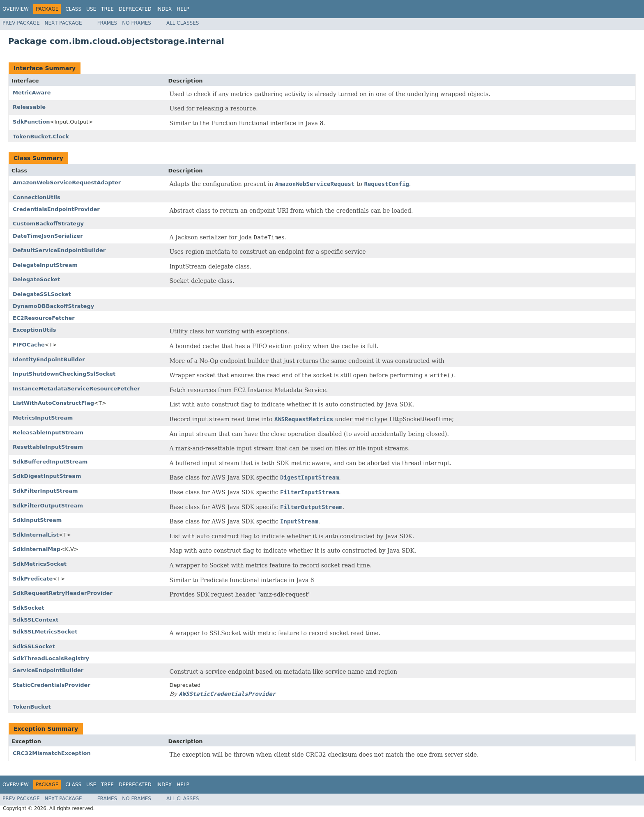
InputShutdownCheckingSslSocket (64, 374)
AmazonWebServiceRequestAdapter (67, 182)
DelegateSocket (36, 279)
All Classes (183, 23)
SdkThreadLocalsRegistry (51, 658)
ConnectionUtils (37, 197)
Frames (107, 23)
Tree (107, 9)
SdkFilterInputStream (45, 491)
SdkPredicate (33, 579)
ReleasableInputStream (48, 433)
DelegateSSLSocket (42, 294)
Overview (16, 9)
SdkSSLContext (36, 620)
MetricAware (32, 93)
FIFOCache (29, 345)
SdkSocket (29, 608)
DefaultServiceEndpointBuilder (59, 250)
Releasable (29, 107)
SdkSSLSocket (34, 646)
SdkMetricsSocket (40, 564)
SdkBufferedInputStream (50, 462)
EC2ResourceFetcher (44, 318)
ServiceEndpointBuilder (48, 670)
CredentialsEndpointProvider (56, 209)
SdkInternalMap (37, 549)
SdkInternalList (36, 535)
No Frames (137, 23)
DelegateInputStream (45, 265)
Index (164, 9)
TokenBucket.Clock (41, 137)
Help (183, 9)
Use (91, 9)
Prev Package (21, 23)
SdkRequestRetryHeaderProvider (63, 593)
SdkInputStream (37, 520)
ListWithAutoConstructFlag (53, 403)
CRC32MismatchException (52, 753)
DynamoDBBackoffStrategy (53, 306)
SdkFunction (31, 122)
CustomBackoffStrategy (48, 224)
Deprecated (135, 9)
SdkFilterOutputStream (48, 506)
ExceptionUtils (34, 330)
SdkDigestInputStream (47, 476)
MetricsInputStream (43, 418)
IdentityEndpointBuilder (49, 359)
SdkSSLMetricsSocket (45, 632)
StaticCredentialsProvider (52, 685)
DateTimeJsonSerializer (48, 236)
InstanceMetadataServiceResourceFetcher (76, 389)
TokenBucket (32, 707)
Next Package (63, 23)
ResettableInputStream (48, 447)
